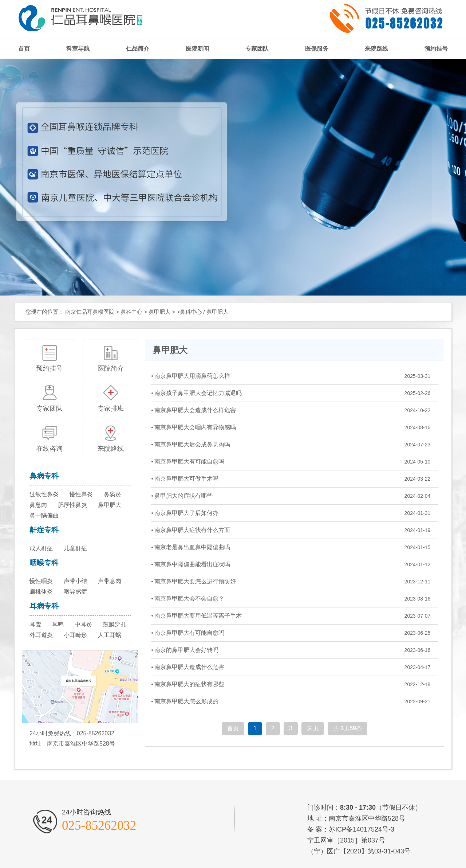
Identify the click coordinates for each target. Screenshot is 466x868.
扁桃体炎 (41, 592)
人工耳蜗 (110, 635)
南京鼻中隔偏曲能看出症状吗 (192, 564)
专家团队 (257, 49)
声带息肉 (110, 581)
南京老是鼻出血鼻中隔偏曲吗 (192, 547)
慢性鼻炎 (81, 494)
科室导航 (78, 49)
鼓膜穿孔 (115, 624)
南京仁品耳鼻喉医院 (90, 312)
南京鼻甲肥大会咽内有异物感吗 (195, 427)
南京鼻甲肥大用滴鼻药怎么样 (192, 376)
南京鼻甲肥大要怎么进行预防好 (195, 581)
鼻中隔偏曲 (44, 515)
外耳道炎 (41, 635)
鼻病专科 (44, 476)
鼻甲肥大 (159, 312)
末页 (313, 728)
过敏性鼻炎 (44, 494)
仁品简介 (138, 49)
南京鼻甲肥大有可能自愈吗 (189, 462)
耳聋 (35, 624)
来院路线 (376, 49)
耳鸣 (58, 624)
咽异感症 (75, 592)
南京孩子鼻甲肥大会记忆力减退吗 (198, 393)
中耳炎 (83, 624)
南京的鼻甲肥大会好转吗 (186, 650)
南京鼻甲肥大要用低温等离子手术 (198, 616)
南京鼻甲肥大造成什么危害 (189, 667)
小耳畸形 (75, 635)
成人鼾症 (41, 548)
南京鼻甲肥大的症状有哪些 (189, 684)
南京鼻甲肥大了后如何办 (186, 513)
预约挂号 (436, 49)
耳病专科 (44, 606)
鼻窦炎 (112, 494)
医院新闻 (197, 49)
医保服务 (317, 49)
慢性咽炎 (41, 581)
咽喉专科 (44, 563)
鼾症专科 (44, 530)
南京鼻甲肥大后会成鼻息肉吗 (192, 444)
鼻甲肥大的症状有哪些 (183, 496)
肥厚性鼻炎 (72, 505)
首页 (24, 49)
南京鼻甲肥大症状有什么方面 (192, 530)
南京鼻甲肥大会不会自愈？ (189, 599)
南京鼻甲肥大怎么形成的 (186, 701)
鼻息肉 (38, 505)
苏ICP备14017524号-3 (362, 829)
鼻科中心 (131, 312)
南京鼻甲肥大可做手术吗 (186, 479)
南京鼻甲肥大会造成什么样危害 (195, 410)
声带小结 (75, 581)
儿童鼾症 (75, 548)
